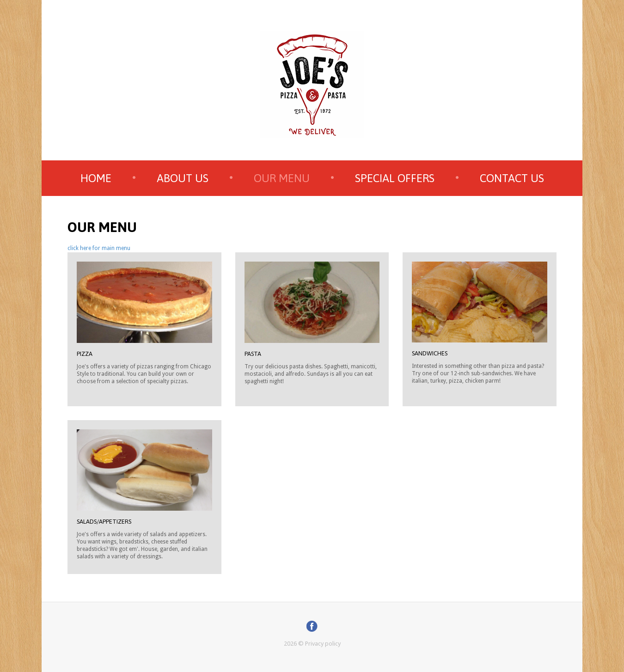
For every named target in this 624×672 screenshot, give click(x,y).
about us (183, 178)
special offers (395, 178)
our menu (282, 178)
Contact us (512, 178)
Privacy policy (323, 644)
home (96, 178)
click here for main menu (99, 248)
